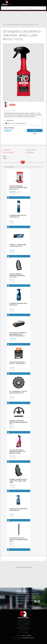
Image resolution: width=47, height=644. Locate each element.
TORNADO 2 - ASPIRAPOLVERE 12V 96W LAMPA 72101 (18, 245)
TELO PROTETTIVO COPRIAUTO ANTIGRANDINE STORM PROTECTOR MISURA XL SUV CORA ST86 (18, 335)
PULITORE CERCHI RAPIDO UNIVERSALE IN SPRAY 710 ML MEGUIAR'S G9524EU (17, 452)
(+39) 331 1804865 (26, 635)
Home (5, 25)
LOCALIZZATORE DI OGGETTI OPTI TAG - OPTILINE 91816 (17, 363)
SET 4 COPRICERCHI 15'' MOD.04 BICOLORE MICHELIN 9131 (18, 392)
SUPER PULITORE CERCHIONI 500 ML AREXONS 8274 (18, 509)
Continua (19, 603)
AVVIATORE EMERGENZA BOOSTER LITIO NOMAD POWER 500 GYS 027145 (18, 188)
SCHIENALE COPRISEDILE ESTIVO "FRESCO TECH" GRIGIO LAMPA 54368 (18, 481)
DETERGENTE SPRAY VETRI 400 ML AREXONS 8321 (18, 216)
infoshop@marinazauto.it (28, 638)
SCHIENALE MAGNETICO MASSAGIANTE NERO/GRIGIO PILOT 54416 (17, 276)
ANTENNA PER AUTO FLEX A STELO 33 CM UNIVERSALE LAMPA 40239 (19, 540)
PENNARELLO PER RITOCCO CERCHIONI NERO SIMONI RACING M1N (18, 422)
